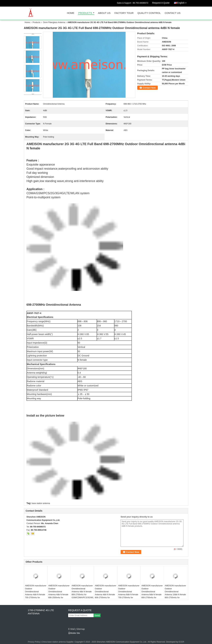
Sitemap (80, 629)
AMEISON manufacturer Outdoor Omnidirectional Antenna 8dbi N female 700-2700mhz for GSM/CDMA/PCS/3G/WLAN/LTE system (129, 595)
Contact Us (173, 13)
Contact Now (149, 88)
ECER (181, 642)
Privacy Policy (34, 642)
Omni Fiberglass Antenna (54, 22)
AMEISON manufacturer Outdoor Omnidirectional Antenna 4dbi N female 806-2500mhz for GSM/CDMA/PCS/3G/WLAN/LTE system (59, 595)
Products (85, 13)
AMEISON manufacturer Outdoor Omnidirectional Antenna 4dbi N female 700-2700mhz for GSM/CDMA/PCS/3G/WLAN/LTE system (36, 595)
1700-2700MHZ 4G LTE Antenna (41, 612)
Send (97, 615)
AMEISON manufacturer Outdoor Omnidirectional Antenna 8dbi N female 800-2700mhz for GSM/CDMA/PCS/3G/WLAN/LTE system (153, 595)
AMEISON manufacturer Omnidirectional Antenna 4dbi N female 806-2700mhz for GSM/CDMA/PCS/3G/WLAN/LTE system (83, 593)
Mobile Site (74, 633)
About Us (104, 13)
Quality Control (149, 13)
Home (71, 13)
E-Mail (71, 629)
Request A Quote (161, 3)
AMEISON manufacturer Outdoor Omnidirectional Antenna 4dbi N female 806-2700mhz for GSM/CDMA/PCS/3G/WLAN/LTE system (106, 595)
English (183, 2)
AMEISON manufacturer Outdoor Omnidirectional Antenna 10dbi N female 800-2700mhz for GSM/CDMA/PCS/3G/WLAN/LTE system (176, 595)
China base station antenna (54, 642)
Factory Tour (124, 13)
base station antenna (41, 503)
